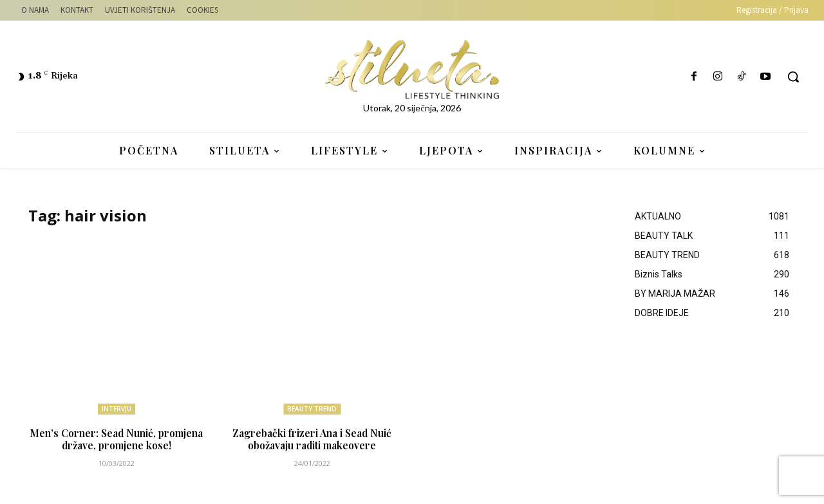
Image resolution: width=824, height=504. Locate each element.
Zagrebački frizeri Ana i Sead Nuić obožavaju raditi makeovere (312, 439)
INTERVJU (117, 409)
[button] (793, 77)
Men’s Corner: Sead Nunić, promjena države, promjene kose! (116, 439)
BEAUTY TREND (312, 409)
